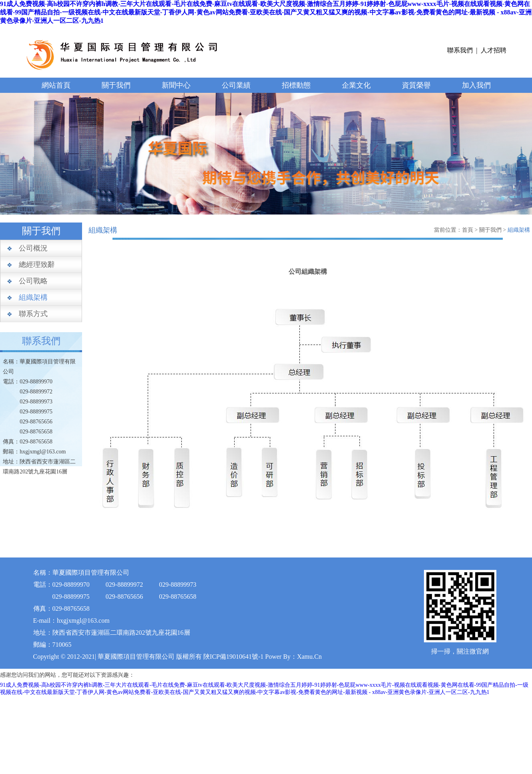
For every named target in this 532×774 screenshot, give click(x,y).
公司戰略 (33, 281)
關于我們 (116, 85)
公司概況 (33, 248)
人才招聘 (494, 50)
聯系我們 (460, 50)
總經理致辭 (37, 265)
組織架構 (33, 297)
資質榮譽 (416, 85)
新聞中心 (176, 85)
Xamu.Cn (309, 657)
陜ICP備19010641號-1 (233, 657)
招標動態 (296, 85)
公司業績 (236, 85)
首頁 (468, 230)
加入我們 (476, 85)
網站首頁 (56, 85)
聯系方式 (33, 314)
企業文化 (356, 85)
